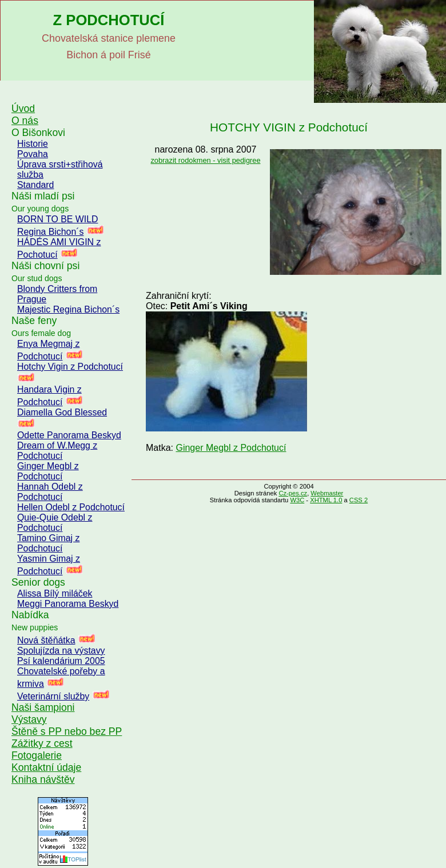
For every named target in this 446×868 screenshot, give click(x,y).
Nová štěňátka (46, 640)
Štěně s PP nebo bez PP (67, 731)
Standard (35, 185)
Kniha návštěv (43, 779)
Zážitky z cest (42, 743)
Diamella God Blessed (62, 412)
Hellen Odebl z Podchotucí (71, 507)
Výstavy (29, 719)
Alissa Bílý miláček (55, 593)
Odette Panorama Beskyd (69, 435)
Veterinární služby (53, 696)
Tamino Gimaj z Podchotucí (48, 543)
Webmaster (327, 493)
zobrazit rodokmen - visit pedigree (205, 160)
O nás (25, 121)
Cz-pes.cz (293, 493)
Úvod (23, 109)
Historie (33, 144)
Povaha (33, 154)
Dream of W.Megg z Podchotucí (57, 451)
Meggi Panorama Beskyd (68, 604)
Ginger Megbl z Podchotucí (48, 471)
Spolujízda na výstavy (61, 651)
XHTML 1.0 (326, 500)
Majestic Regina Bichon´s (68, 309)
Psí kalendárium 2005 (61, 661)
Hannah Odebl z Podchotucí (50, 492)
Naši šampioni (43, 707)
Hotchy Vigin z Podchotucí (70, 367)
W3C (297, 500)
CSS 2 (359, 500)
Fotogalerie (37, 755)
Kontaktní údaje (46, 767)
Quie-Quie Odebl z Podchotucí (55, 523)
